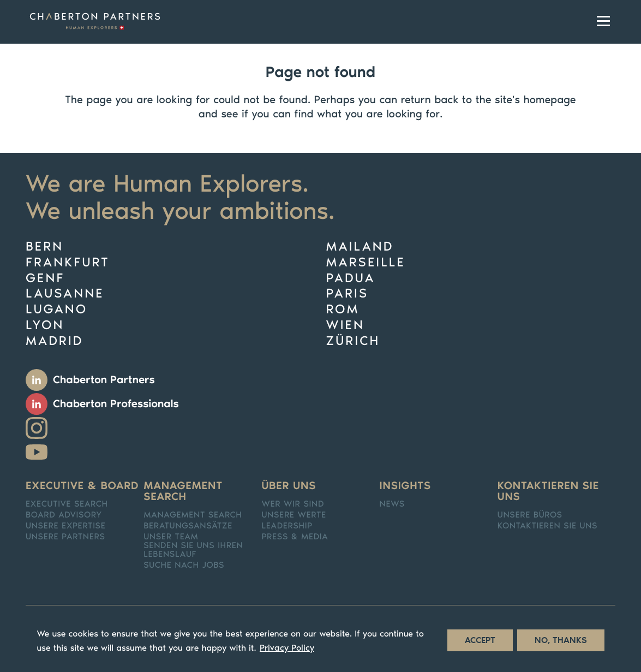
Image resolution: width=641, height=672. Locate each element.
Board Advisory (64, 515)
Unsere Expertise (66, 526)
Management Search (193, 515)
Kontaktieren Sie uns (548, 491)
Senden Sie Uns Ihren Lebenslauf (193, 550)
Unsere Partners (65, 537)
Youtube (37, 452)
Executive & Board (82, 486)
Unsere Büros (530, 515)
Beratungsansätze (188, 526)
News (392, 504)
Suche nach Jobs (184, 566)
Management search (183, 491)
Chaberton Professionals (116, 404)
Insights (405, 486)
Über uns (289, 486)
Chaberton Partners (104, 380)
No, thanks (561, 644)
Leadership (287, 526)
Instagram (37, 428)
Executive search (67, 504)
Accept (480, 644)
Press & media (295, 537)
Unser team (171, 537)
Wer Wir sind (293, 504)
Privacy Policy (287, 652)
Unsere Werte (293, 515)
